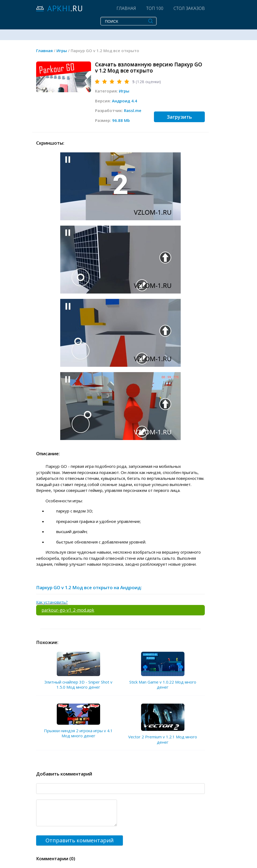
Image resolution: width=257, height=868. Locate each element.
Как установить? (52, 602)
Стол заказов (189, 8)
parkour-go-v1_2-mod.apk (68, 610)
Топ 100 (155, 8)
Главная (126, 8)
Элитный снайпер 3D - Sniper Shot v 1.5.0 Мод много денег (78, 685)
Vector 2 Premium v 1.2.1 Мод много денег (163, 739)
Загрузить (179, 117)
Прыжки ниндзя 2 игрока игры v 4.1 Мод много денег (78, 733)
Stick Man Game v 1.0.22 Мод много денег (163, 685)
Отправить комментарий (80, 840)
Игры (124, 91)
